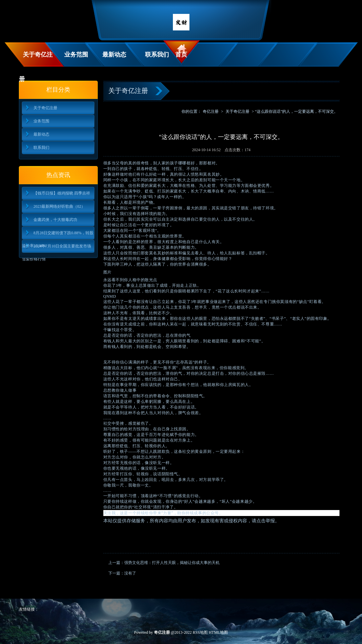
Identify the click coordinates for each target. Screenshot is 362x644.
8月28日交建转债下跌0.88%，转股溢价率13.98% (58, 235)
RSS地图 (200, 632)
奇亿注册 (211, 111)
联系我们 (157, 55)
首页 (181, 55)
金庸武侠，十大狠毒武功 (55, 220)
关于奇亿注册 (36, 59)
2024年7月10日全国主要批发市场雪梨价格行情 (56, 248)
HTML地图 (218, 632)
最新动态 (114, 55)
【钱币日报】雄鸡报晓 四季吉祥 (62, 193)
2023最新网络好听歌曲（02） (59, 206)
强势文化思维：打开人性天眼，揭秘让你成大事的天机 (172, 563)
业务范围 (76, 55)
